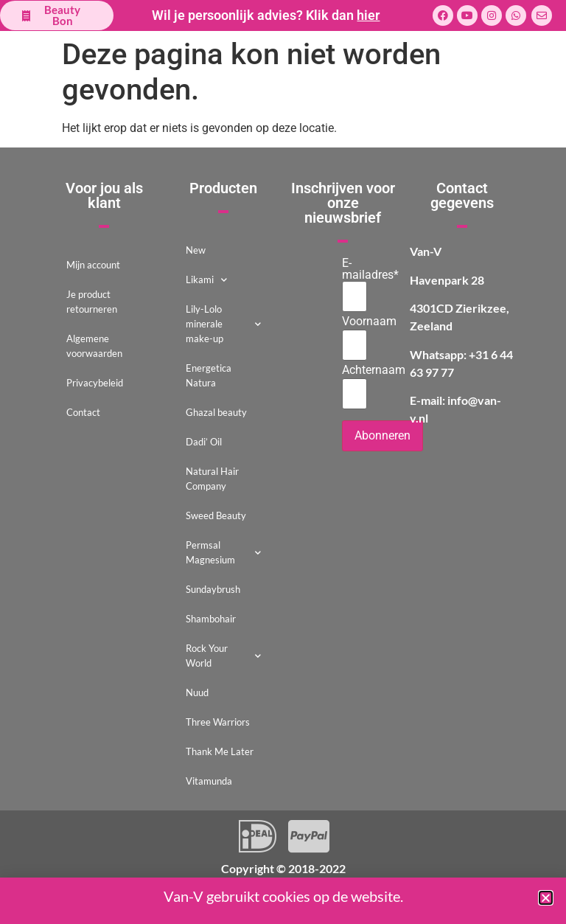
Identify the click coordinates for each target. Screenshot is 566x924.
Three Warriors (218, 722)
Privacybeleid (95, 383)
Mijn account (93, 265)
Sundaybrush (213, 589)
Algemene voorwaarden (94, 346)
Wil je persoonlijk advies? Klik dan (266, 15)
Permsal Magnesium (223, 552)
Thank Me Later (220, 751)
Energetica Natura (209, 375)
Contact (83, 412)
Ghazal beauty (216, 412)
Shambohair (211, 619)
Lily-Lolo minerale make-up (223, 324)
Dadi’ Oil (204, 442)
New (196, 250)
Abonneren (382, 435)
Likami (206, 280)
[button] (546, 898)
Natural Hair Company (212, 479)
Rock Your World (223, 656)
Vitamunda (209, 781)
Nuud (197, 692)
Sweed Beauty (216, 515)
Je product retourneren (92, 302)
